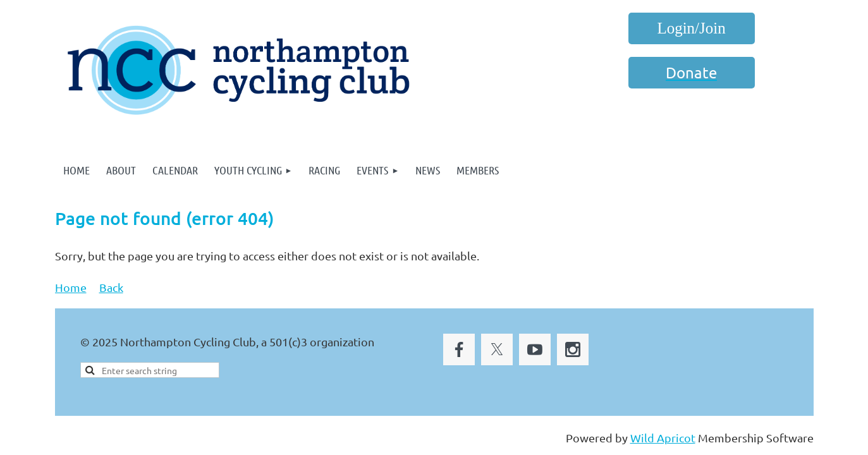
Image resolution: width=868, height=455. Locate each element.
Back (111, 287)
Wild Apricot (663, 438)
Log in (692, 28)
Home (71, 287)
